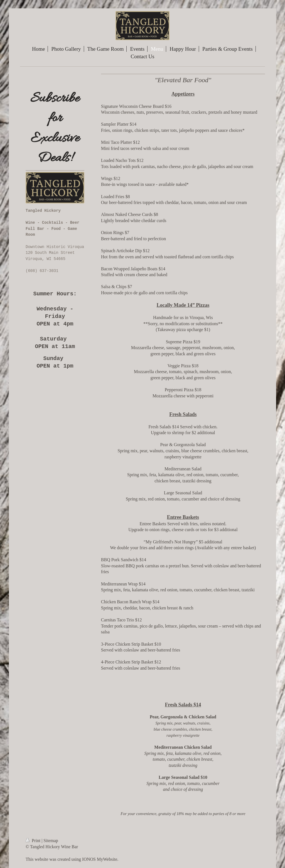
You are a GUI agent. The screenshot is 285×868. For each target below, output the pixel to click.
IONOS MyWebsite (100, 859)
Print (34, 841)
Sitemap (51, 841)
